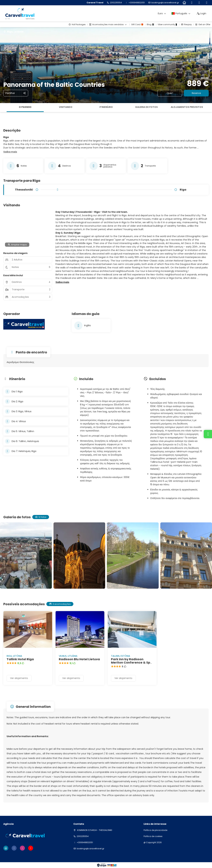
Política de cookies (153, 836)
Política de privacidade (155, 830)
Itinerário (106, 107)
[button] (10, 152)
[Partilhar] (16, 93)
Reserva (196, 93)
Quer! (170, 93)
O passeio (25, 107)
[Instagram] (199, 3)
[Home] (184, 3)
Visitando (66, 107)
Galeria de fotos (146, 107)
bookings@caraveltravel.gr (165, 3)
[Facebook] (192, 3)
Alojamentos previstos (187, 107)
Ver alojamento (19, 678)
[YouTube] (207, 3)
